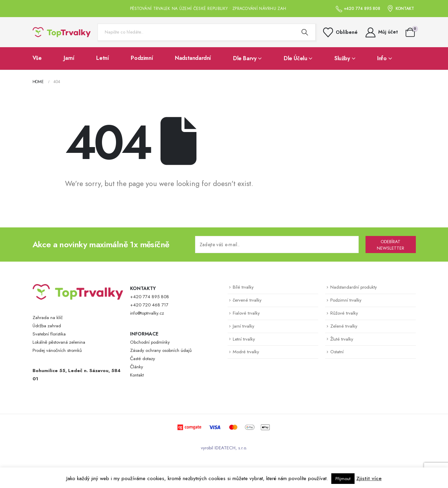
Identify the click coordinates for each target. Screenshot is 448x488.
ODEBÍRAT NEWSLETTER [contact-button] (391, 245)
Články (137, 367)
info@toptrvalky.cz (147, 313)
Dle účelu (295, 58)
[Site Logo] (62, 32)
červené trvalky (247, 300)
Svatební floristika (49, 334)
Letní (102, 58)
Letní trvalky (244, 339)
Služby (342, 58)
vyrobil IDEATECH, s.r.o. (224, 448)
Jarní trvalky (244, 326)
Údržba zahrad (47, 326)
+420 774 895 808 (150, 297)
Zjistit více (369, 478)
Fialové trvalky (246, 313)
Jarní (69, 58)
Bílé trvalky (243, 287)
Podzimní (142, 58)
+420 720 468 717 (149, 305)
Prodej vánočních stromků (57, 350)
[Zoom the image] (78, 288)
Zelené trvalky (344, 326)
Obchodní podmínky (150, 342)
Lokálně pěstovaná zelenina (59, 342)
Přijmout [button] (343, 479)
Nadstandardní (193, 58)
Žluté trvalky (342, 339)
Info (382, 58)
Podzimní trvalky (346, 300)
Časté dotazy (143, 359)
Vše (37, 58)
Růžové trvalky (344, 313)
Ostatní (337, 352)
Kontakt (137, 375)
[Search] (305, 32)
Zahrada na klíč (48, 318)
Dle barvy (245, 58)
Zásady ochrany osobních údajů (161, 350)
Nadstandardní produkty (354, 287)
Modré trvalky (246, 352)
